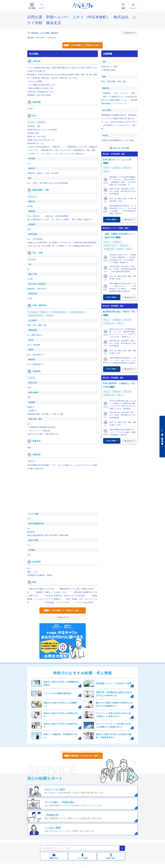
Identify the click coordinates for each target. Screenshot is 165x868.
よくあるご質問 (53, 828)
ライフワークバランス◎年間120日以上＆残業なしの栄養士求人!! (113, 725)
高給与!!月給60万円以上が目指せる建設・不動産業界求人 (114, 736)
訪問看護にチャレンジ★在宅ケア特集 (114, 684)
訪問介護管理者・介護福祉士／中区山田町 (119, 385)
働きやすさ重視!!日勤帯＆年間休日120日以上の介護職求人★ (114, 704)
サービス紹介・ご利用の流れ (59, 802)
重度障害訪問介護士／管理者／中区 (119, 312)
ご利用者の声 (51, 815)
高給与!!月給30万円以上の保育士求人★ (61, 715)
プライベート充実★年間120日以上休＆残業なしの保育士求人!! (113, 715)
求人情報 (32, 8)
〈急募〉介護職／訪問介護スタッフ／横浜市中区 (119, 236)
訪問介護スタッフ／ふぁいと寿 (117, 160)
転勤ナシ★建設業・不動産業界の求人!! (60, 736)
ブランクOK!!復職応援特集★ (58, 693)
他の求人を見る (109, 70)
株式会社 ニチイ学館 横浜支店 (45, 33)
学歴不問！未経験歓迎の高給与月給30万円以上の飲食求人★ (114, 694)
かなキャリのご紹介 (55, 789)
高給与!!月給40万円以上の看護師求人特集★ (61, 683)
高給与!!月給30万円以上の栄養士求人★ (61, 725)
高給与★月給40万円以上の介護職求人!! (61, 704)
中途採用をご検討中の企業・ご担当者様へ (162, 438)
